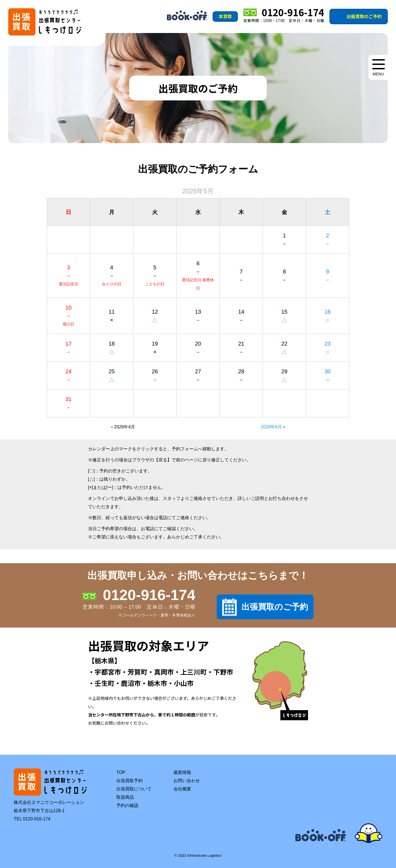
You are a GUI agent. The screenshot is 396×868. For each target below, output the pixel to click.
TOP (121, 772)
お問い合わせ (187, 781)
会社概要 (182, 789)
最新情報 (182, 772)
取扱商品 (125, 797)
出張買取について (134, 789)
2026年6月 (272, 427)
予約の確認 (127, 805)
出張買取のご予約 (364, 16)
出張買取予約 (130, 781)
